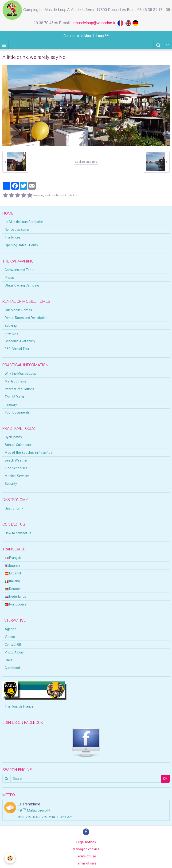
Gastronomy (14, 508)
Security (11, 484)
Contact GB (13, 645)
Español (13, 573)
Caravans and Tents (20, 270)
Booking (11, 326)
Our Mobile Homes (18, 310)
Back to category (86, 162)
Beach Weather (16, 460)
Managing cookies (86, 849)
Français (13, 558)
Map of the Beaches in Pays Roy (28, 453)
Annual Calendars (18, 445)
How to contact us (18, 533)
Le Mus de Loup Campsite (24, 222)
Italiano (12, 581)
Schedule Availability (20, 341)
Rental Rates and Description (26, 318)
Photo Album (14, 652)
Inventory (12, 333)
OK (165, 779)
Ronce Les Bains (17, 230)
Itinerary (11, 405)
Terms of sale (86, 863)
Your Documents (17, 412)
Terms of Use (86, 856)
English (12, 565)
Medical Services (17, 476)
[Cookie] (10, 858)
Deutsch (13, 589)
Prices (9, 278)
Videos (10, 637)
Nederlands (15, 597)
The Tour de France (19, 706)
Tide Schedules (16, 468)
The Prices (13, 237)
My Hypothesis (16, 381)
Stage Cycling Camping (22, 285)
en (168, 45)
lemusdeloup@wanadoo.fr (95, 23)
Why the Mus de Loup (20, 374)
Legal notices (86, 842)
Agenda (11, 629)
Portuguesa (16, 604)
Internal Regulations (20, 389)
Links (8, 660)
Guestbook (13, 668)
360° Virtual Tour (17, 349)
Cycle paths (13, 437)
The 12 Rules (14, 397)
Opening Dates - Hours (21, 245)
